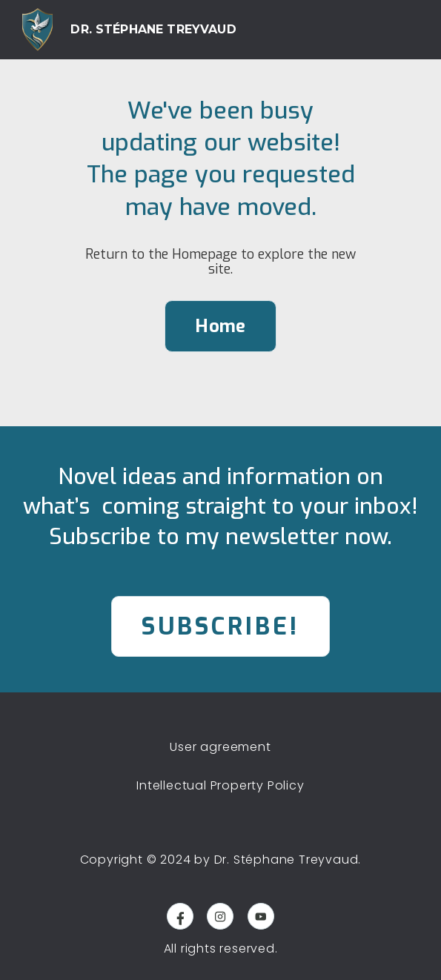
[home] (129, 30)
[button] (401, 30)
